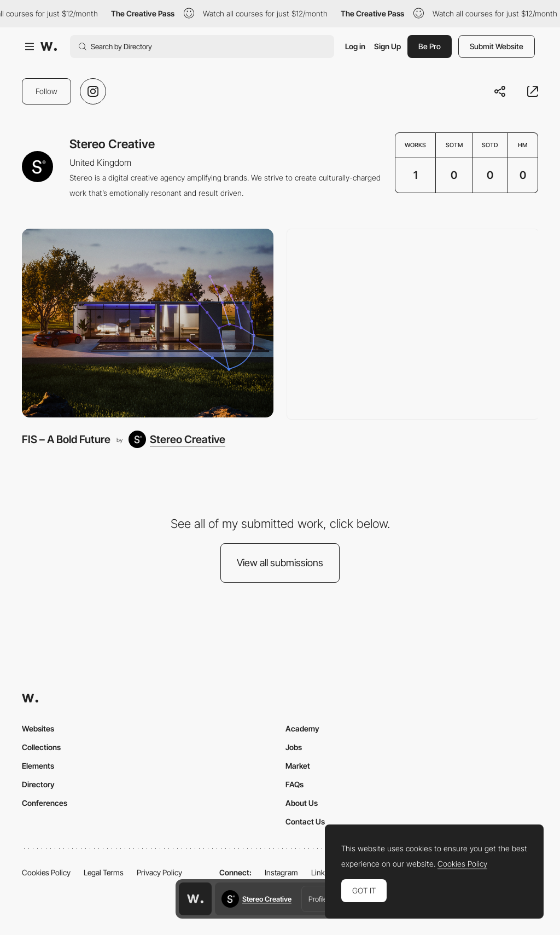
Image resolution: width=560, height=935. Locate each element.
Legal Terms (104, 872)
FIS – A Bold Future (66, 439)
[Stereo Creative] (177, 439)
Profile (318, 899)
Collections (41, 747)
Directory (38, 784)
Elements (38, 766)
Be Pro (430, 46)
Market (298, 766)
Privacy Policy (159, 872)
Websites (38, 728)
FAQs (294, 784)
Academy (302, 728)
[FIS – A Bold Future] (148, 323)
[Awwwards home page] (195, 899)
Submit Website (497, 46)
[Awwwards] (49, 47)
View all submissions (280, 563)
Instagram (281, 872)
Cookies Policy (46, 872)
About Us (302, 803)
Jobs (294, 747)
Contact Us (305, 821)
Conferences (45, 803)
